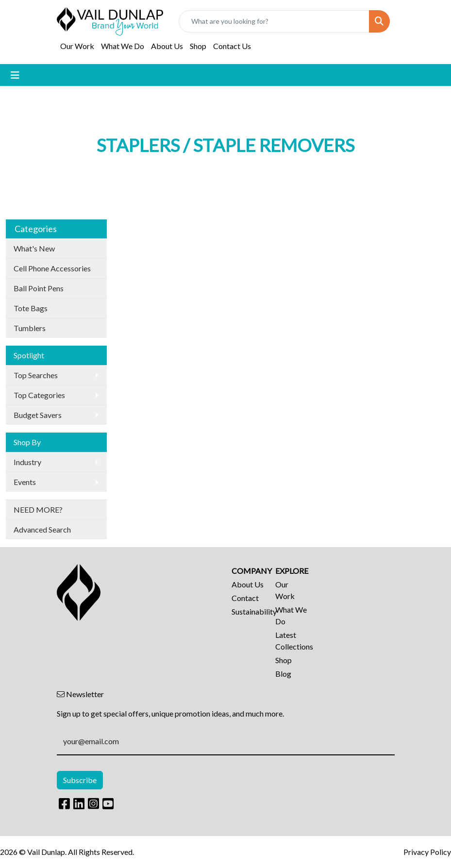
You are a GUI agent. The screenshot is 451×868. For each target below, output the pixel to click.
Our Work (77, 46)
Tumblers (30, 328)
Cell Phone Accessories (52, 268)
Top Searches (36, 375)
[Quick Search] (274, 21)
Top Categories (39, 395)
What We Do (123, 46)
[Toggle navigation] (15, 75)
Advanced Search (42, 529)
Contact (245, 598)
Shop (198, 46)
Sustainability (248, 611)
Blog (283, 674)
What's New (34, 248)
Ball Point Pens (39, 288)
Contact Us (232, 46)
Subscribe (80, 780)
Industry (27, 462)
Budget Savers (38, 415)
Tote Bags (31, 308)
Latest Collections (291, 641)
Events (25, 482)
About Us (167, 46)
